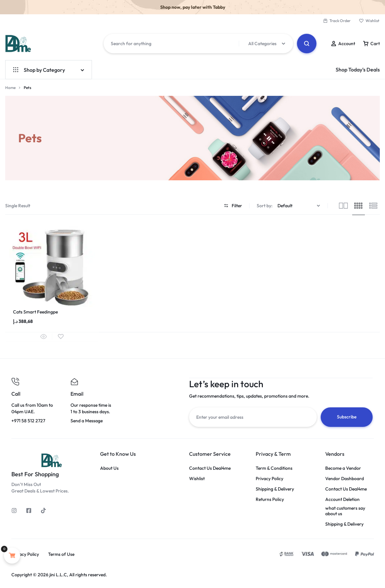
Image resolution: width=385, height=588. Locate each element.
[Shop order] (300, 206)
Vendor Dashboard (345, 478)
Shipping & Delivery (275, 489)
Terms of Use (61, 554)
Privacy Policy (269, 478)
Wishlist (369, 21)
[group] (52, 264)
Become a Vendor (343, 468)
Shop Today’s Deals (358, 70)
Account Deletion (342, 499)
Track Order (337, 21)
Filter (233, 206)
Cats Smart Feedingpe (35, 312)
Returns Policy (270, 499)
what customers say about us (345, 511)
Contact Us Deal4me (210, 468)
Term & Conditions (274, 468)
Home (10, 88)
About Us (109, 468)
